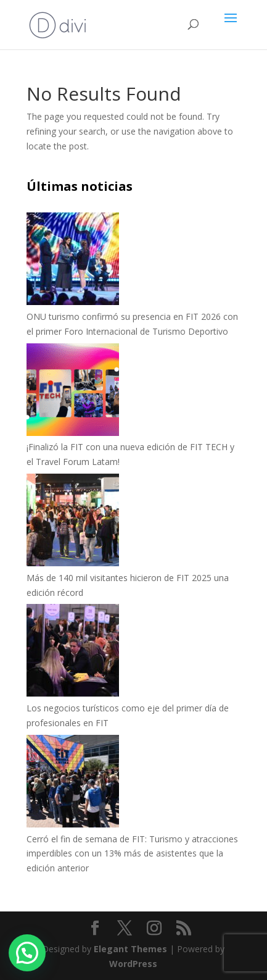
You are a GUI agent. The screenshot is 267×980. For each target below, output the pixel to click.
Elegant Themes (130, 949)
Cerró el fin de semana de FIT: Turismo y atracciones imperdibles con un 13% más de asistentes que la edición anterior (132, 854)
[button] (27, 953)
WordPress (133, 964)
